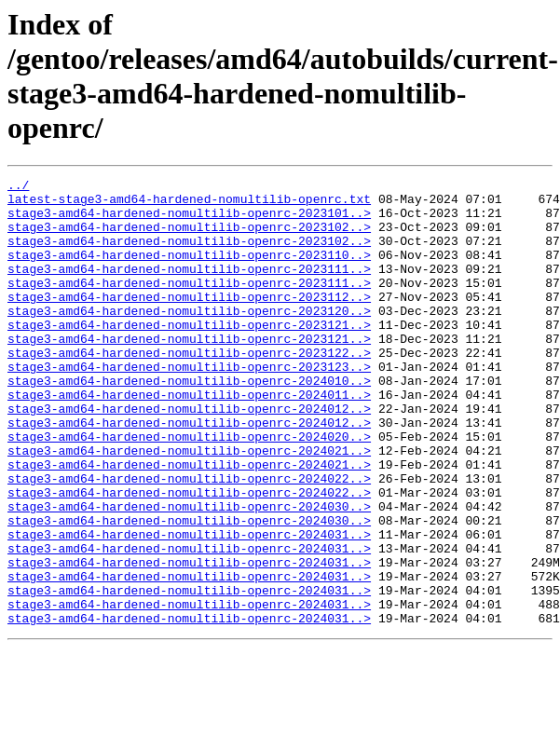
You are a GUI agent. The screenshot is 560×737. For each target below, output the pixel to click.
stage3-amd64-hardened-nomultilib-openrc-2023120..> (189, 338)
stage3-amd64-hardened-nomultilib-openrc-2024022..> (189, 539)
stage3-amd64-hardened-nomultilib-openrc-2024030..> (189, 573)
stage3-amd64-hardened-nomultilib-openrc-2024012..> (189, 456)
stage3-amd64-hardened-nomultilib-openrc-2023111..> (189, 288)
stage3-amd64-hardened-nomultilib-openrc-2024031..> (189, 607)
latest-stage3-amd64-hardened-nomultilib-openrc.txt (189, 204)
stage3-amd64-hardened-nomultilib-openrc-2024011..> (189, 439)
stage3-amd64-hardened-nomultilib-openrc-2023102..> (189, 238)
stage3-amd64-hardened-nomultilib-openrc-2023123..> (189, 405)
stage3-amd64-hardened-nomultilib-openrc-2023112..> (189, 321)
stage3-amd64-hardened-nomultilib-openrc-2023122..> (189, 389)
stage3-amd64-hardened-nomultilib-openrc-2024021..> (189, 506)
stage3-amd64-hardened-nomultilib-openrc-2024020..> (189, 489)
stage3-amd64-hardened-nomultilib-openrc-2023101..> (189, 221)
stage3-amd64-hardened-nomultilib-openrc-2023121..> (189, 355)
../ (18, 187)
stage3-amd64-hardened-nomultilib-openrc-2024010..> (189, 422)
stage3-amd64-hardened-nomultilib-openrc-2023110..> (189, 271)
